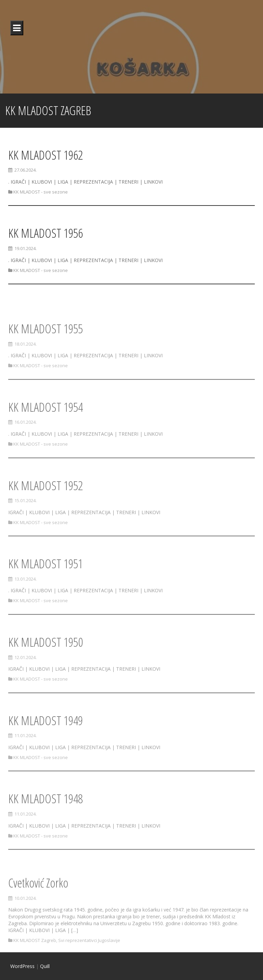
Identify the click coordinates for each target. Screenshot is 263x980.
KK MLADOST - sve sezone (41, 192)
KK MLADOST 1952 (46, 502)
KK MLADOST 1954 (46, 424)
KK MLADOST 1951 (46, 581)
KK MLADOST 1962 (46, 155)
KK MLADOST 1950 (46, 659)
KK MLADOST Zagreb (35, 964)
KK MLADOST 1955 (46, 346)
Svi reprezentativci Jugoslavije (89, 964)
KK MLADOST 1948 (46, 816)
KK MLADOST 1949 (46, 738)
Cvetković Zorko (38, 906)
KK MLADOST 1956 (46, 233)
